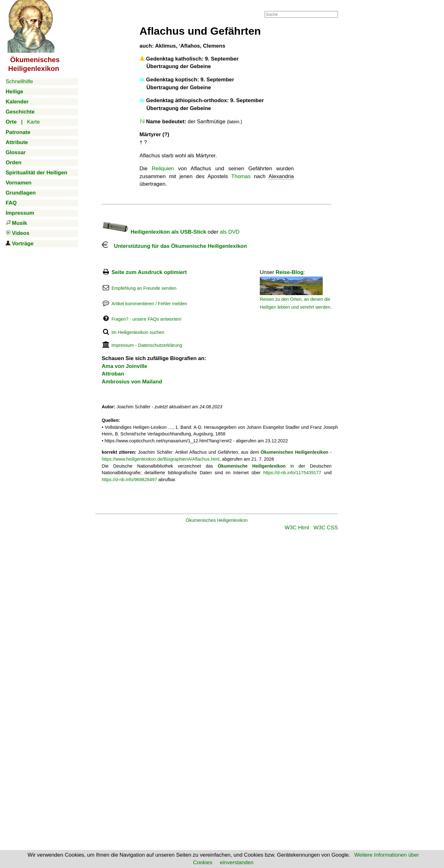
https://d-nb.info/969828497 (129, 480)
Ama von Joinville (125, 366)
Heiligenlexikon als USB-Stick (154, 232)
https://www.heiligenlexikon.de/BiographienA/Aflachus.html (161, 459)
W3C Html (297, 528)
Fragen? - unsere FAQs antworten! (146, 319)
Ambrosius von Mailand (132, 382)
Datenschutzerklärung (160, 345)
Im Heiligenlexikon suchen (138, 332)
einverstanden (237, 862)
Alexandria (281, 176)
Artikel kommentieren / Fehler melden (149, 304)
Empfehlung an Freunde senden (144, 288)
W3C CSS (326, 528)
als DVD (230, 232)
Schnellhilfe (19, 82)
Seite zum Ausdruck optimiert (149, 272)
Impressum (123, 345)
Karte (34, 122)
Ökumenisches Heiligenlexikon (217, 520)
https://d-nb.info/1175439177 (292, 473)
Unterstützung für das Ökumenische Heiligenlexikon (174, 246)
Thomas (241, 176)
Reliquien (163, 169)
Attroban (113, 374)
